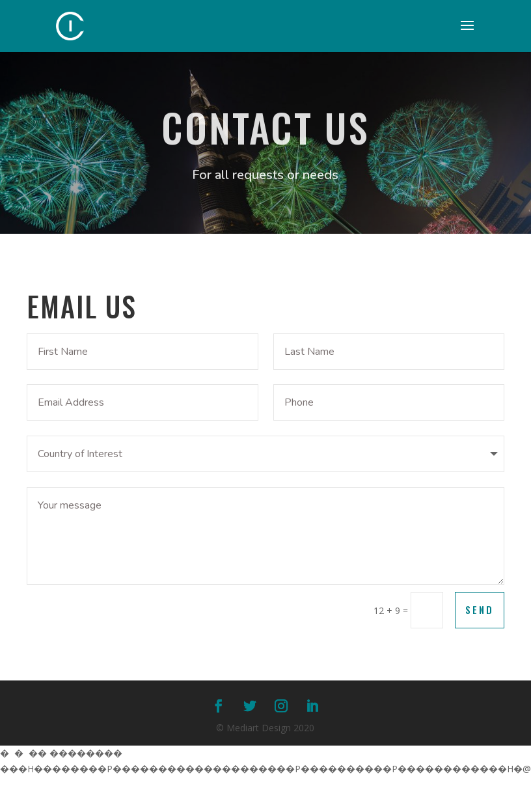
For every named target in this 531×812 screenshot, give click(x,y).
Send (480, 609)
